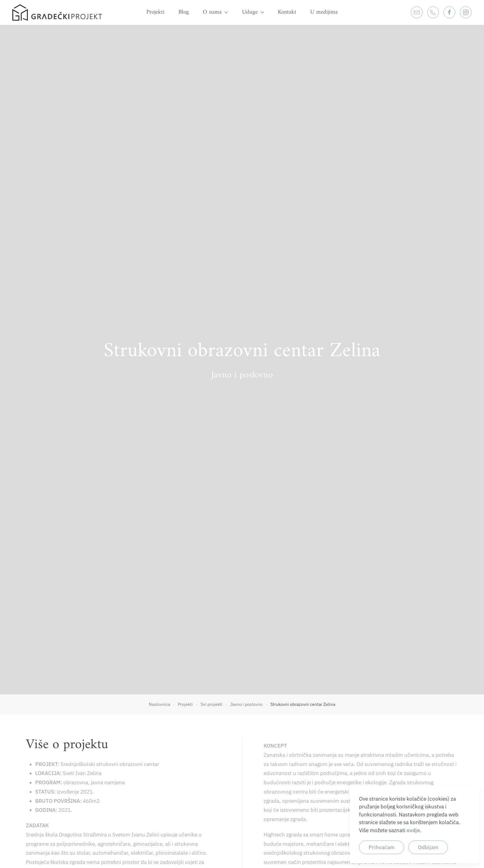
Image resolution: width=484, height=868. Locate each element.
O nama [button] (215, 12)
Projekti (155, 12)
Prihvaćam (382, 847)
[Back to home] (57, 12)
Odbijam (428, 847)
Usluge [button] (253, 12)
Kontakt (287, 12)
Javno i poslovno (242, 375)
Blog (184, 12)
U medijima (324, 12)
